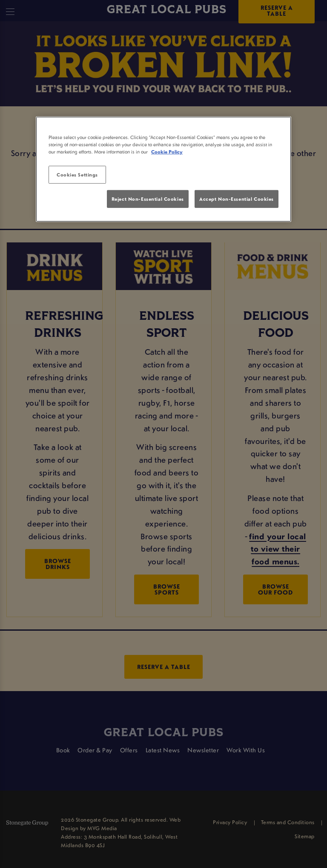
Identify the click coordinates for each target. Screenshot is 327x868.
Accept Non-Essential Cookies (237, 198)
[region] (163, 169)
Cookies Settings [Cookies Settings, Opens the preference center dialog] (77, 175)
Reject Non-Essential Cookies (148, 198)
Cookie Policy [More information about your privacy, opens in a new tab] (167, 152)
